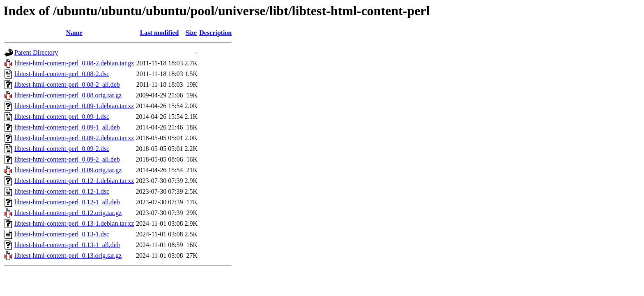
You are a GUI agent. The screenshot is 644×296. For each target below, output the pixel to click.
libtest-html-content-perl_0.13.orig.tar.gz (68, 256)
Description (215, 33)
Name (74, 33)
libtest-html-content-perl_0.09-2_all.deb (67, 159)
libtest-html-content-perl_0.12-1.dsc (62, 191)
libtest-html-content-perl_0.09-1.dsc (62, 117)
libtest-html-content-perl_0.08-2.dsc (62, 74)
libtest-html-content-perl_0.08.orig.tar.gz (68, 95)
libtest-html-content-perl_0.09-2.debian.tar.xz (74, 138)
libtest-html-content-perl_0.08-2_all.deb (67, 84)
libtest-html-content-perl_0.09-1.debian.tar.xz (74, 106)
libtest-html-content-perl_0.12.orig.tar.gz (68, 213)
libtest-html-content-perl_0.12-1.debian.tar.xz (74, 181)
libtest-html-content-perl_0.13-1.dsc (62, 234)
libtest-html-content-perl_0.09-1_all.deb (67, 127)
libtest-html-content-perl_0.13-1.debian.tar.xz (74, 223)
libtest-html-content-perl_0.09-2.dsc (62, 149)
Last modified (160, 33)
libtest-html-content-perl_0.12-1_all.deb (67, 202)
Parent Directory (36, 52)
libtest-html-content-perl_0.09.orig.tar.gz (68, 170)
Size (191, 33)
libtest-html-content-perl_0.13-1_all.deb (67, 245)
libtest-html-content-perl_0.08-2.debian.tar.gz (74, 63)
